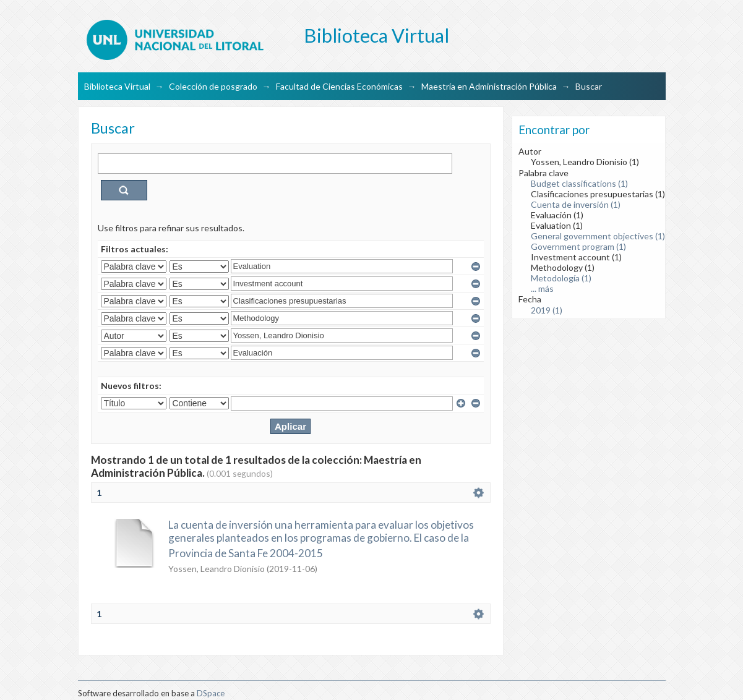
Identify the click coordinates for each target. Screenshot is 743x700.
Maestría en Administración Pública (489, 86)
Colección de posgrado (213, 86)
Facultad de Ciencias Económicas (339, 86)
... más (542, 288)
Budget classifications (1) (579, 183)
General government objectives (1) (598, 236)
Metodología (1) (561, 278)
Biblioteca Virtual (117, 86)
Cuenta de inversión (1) (576, 204)
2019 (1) (547, 310)
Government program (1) (578, 246)
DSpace (211, 693)
